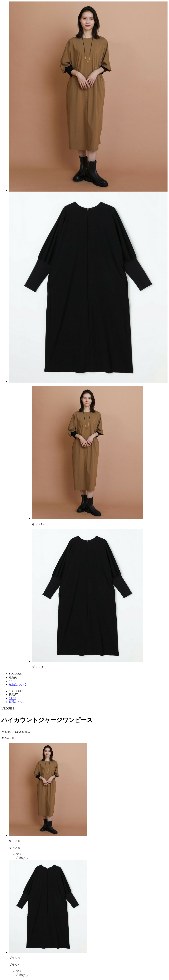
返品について (18, 684)
